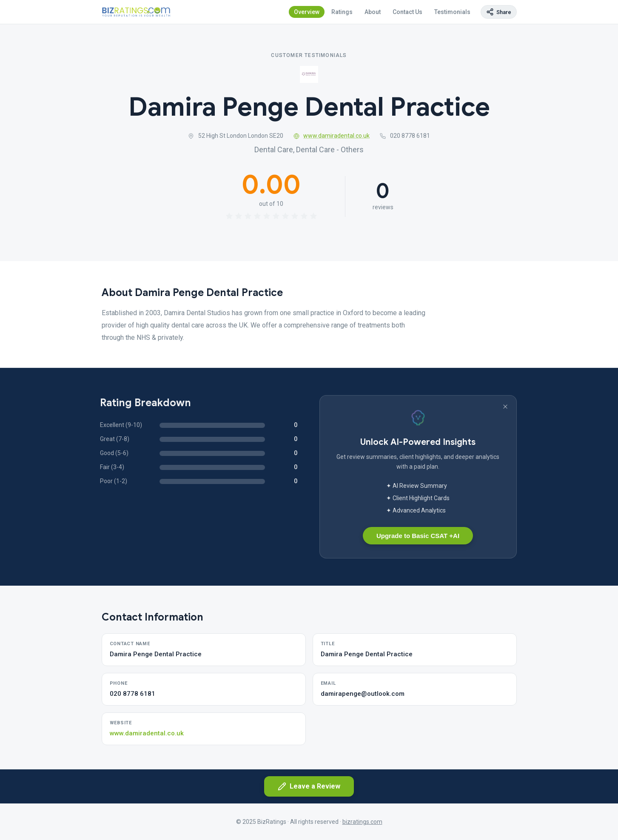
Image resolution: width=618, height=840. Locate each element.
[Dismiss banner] (505, 407)
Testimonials (452, 12)
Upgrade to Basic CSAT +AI (418, 536)
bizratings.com (362, 822)
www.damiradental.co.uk (332, 136)
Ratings (342, 12)
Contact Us (407, 12)
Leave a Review (309, 786)
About (373, 12)
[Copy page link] (499, 12)
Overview (307, 12)
